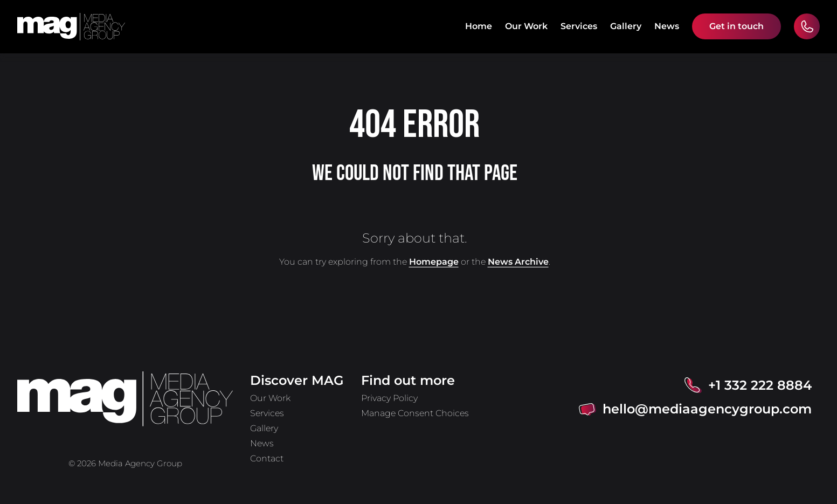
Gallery (626, 26)
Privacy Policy (389, 398)
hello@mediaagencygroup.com (707, 409)
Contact (267, 458)
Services (579, 26)
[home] (71, 27)
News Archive (518, 262)
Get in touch (736, 26)
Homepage (434, 262)
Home (479, 26)
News (667, 26)
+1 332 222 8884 (760, 385)
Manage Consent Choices (415, 413)
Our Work (526, 26)
